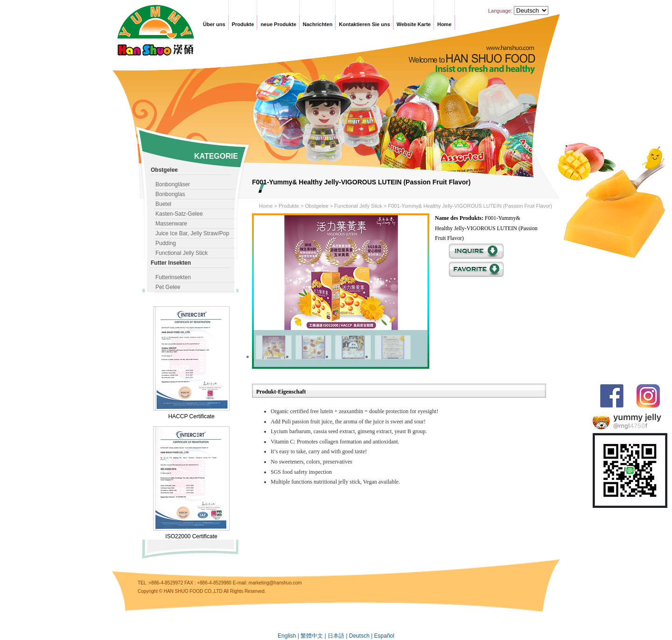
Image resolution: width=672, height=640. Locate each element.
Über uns (214, 24)
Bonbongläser (173, 184)
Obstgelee (316, 206)
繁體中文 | (314, 636)
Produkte (243, 24)
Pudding (166, 243)
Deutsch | (362, 636)
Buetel (163, 204)
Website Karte (414, 24)
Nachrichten (318, 24)
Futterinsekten (173, 277)
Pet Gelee (168, 287)
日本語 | (338, 636)
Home (444, 24)
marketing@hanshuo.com (275, 583)
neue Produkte (278, 24)
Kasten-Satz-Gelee (179, 214)
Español (384, 636)
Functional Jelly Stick (182, 253)
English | (289, 636)
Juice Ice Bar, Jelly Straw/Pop (192, 233)
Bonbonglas (170, 194)
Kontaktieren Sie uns (364, 24)
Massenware (171, 224)
